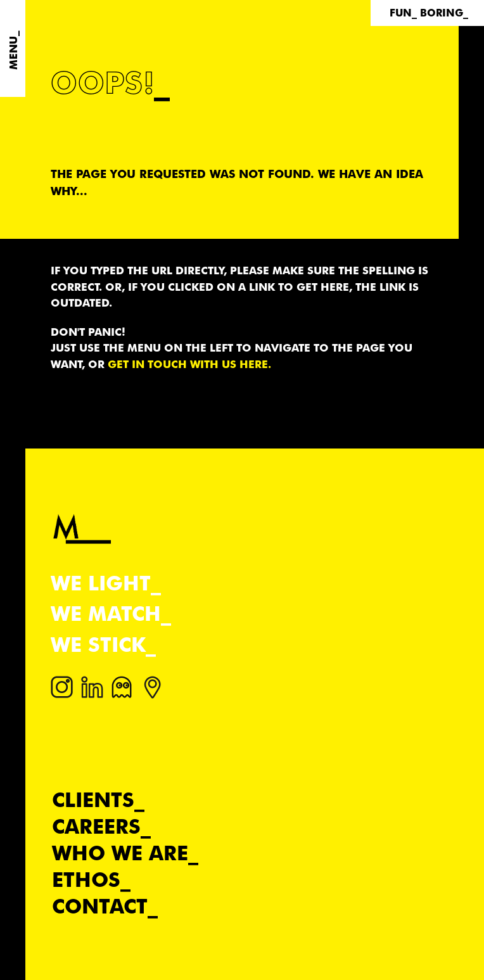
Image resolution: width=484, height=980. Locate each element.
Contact (100, 906)
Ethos (86, 880)
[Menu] (13, 48)
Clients (93, 800)
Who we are (120, 853)
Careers (96, 826)
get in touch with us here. (189, 364)
